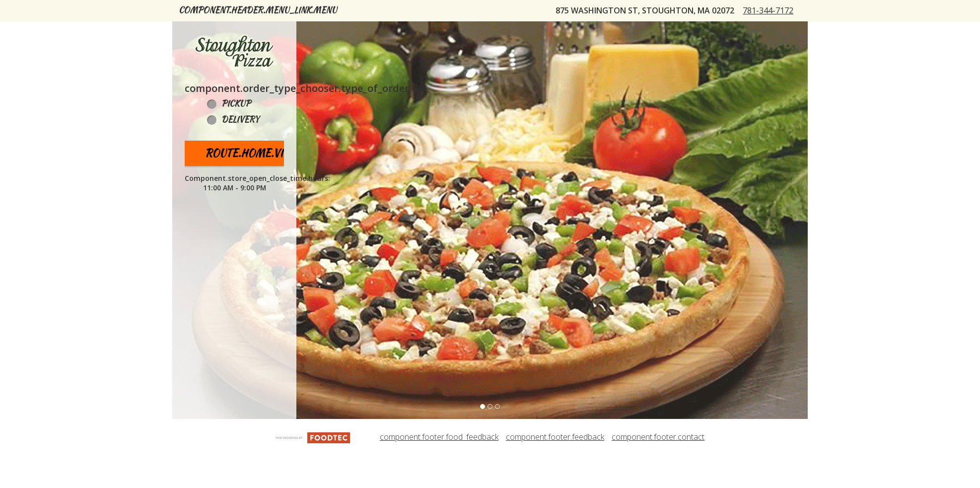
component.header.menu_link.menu (258, 10)
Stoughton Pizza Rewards (514, 32)
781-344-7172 (776, 48)
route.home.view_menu (269, 186)
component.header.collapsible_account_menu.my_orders (310, 32)
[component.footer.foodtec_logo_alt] (313, 469)
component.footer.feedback (555, 470)
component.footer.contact (658, 470)
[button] (234, 84)
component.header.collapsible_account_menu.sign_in (709, 32)
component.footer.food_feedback (439, 470)
